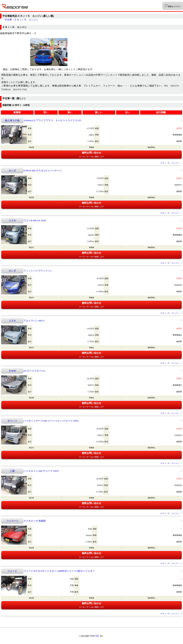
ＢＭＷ (12, 371)
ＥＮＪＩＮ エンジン (26, 20)
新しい (99, 112)
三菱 (12, 471)
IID (97, 636)
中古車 (8, 20)
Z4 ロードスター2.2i (34, 371)
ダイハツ (12, 421)
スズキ (12, 220)
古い (127, 112)
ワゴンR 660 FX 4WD (35, 220)
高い (70, 112)
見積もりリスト (173, 6)
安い (46, 112)
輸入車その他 (12, 120)
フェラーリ (12, 521)
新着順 (17, 112)
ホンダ (12, 171)
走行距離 (161, 112)
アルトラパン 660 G (34, 321)
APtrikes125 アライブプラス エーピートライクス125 (52, 120)
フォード (12, 571)
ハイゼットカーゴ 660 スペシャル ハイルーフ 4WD (51, 421)
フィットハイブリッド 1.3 (37, 271)
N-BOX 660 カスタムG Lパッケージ (43, 171)
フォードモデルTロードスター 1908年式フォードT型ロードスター (59, 571)
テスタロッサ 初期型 (35, 521)
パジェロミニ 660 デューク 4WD (41, 471)
